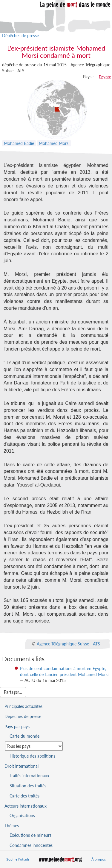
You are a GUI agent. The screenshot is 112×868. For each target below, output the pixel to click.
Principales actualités (23, 706)
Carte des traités (24, 796)
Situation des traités (28, 786)
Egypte (105, 77)
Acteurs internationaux (26, 806)
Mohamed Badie (19, 143)
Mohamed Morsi (54, 143)
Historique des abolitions (32, 756)
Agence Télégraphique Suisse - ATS (68, 643)
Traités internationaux (29, 776)
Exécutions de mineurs (30, 835)
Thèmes (12, 826)
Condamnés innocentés (31, 845)
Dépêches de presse (20, 36)
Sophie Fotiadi (18, 859)
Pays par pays (17, 727)
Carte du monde (24, 736)
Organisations (22, 815)
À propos (99, 859)
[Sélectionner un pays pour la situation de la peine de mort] (34, 746)
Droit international (22, 766)
